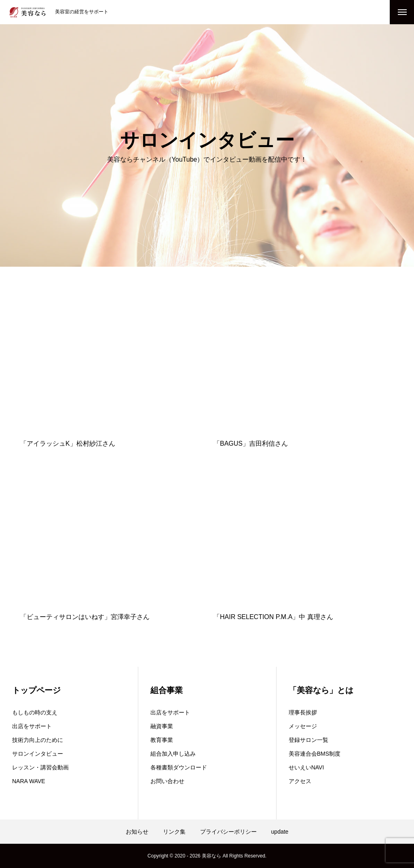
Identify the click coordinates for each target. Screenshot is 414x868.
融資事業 (162, 726)
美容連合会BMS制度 (315, 754)
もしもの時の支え (35, 712)
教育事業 (162, 740)
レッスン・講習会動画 (40, 767)
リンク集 (174, 832)
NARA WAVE (29, 781)
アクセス (300, 781)
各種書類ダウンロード (179, 767)
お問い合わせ (167, 781)
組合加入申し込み (173, 754)
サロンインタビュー (38, 754)
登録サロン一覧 (308, 740)
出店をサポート (32, 726)
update (280, 832)
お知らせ (137, 832)
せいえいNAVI (306, 767)
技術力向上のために (38, 740)
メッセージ (303, 726)
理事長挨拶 (303, 712)
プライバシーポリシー (228, 832)
